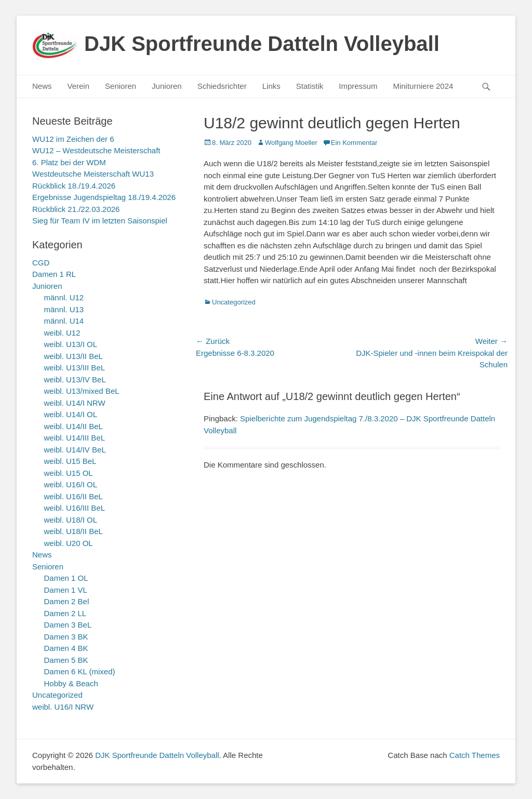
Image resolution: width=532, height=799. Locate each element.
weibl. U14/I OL (71, 414)
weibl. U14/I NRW (75, 403)
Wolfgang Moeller (291, 143)
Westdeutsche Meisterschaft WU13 (93, 174)
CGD (41, 263)
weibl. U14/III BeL (75, 438)
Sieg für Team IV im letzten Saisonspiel (100, 221)
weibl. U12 (62, 333)
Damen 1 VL (66, 590)
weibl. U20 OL (69, 543)
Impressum (358, 86)
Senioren (121, 86)
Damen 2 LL (65, 613)
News (42, 86)
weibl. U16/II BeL (74, 496)
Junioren (167, 86)
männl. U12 (64, 297)
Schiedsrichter (222, 86)
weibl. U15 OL (69, 473)
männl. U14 (64, 321)
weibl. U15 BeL (70, 461)
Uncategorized (234, 302)
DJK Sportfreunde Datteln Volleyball (262, 44)
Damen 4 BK (66, 648)
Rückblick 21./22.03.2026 (76, 209)
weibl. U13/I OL (71, 344)
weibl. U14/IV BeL (75, 450)
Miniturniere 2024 (423, 86)
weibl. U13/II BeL (74, 356)
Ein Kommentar (354, 143)
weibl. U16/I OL (71, 484)
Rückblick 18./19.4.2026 (74, 186)
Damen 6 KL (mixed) (80, 671)
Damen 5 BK (66, 660)
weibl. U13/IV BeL (75, 379)
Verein (79, 86)
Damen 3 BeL (68, 625)
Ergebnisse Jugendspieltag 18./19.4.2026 (104, 197)
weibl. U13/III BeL (75, 368)
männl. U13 (64, 309)
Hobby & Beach (71, 683)
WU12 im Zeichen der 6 (73, 139)
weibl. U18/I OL (71, 520)
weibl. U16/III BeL (75, 508)
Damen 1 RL (54, 274)
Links (271, 86)
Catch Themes (475, 755)
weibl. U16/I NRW (63, 707)
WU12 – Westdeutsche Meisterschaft (96, 150)
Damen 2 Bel (67, 601)
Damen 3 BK (66, 637)
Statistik (310, 86)
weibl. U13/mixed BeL (82, 391)
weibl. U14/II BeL (74, 426)
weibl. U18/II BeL (74, 531)
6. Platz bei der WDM (69, 162)
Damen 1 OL (66, 578)
